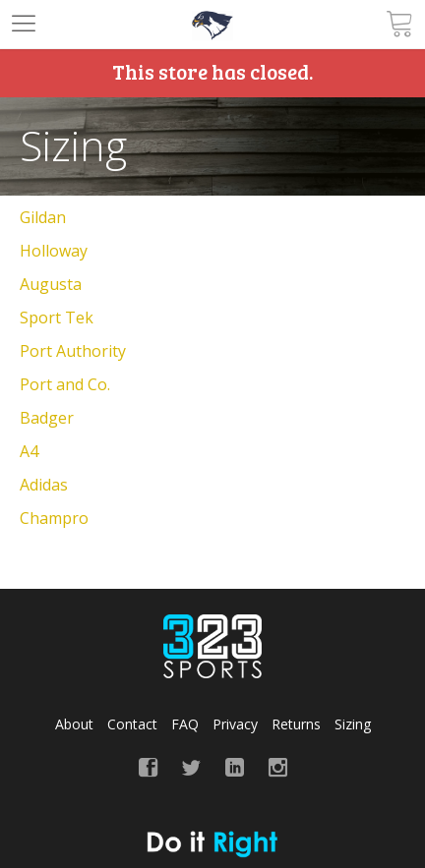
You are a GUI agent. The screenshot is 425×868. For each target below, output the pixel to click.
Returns (296, 724)
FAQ (185, 724)
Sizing (353, 724)
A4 (29, 451)
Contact (132, 724)
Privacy (235, 724)
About (74, 724)
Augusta (51, 284)
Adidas (44, 485)
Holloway (54, 251)
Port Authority (73, 351)
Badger (47, 418)
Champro (54, 518)
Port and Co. (65, 384)
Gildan (43, 217)
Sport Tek (57, 318)
